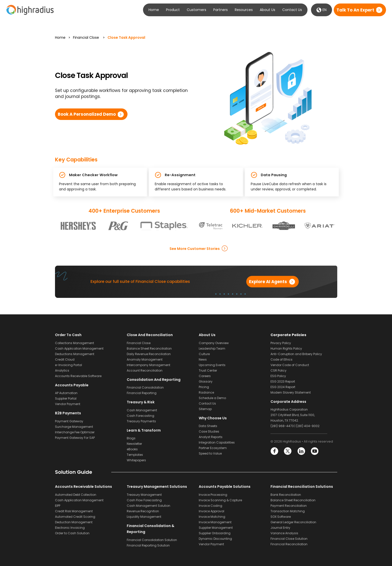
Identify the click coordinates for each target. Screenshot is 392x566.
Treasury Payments (141, 421)
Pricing (204, 387)
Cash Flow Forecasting (144, 500)
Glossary (206, 381)
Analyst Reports (211, 437)
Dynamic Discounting (215, 539)
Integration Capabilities (217, 442)
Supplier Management (216, 528)
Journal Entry (280, 528)
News (203, 359)
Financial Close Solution (289, 539)
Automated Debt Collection (76, 495)
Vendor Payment (68, 404)
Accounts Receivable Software (78, 376)
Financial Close (86, 37)
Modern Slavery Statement (291, 392)
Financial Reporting (142, 393)
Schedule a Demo (212, 398)
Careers (205, 376)
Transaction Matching (288, 511)
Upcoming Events (212, 365)
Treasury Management (144, 495)
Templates (135, 455)
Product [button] (173, 10)
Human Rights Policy (286, 348)
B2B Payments (68, 413)
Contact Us (292, 10)
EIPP (58, 506)
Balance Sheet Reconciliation (149, 348)
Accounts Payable (72, 385)
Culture (204, 354)
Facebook (275, 451)
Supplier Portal (66, 398)
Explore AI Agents (268, 282)
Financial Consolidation (145, 387)
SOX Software (281, 517)
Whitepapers (136, 460)
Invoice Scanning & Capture (220, 500)
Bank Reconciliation (286, 495)
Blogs (131, 438)
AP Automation (66, 393)
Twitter (288, 451)
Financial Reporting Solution (148, 545)
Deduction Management (74, 522)
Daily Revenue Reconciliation (149, 354)
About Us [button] (267, 10)
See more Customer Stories (195, 248)
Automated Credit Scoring (75, 517)
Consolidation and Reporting (154, 380)
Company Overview (214, 343)
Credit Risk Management (74, 511)
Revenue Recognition (143, 511)
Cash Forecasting (140, 416)
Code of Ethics (281, 359)
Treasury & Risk (141, 402)
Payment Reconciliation (289, 506)
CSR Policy (278, 370)
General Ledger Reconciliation (293, 522)
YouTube (314, 451)
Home (154, 10)
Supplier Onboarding (215, 533)
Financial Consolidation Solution (152, 540)
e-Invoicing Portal (68, 365)
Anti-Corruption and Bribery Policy (296, 354)
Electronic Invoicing (70, 528)
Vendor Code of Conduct (290, 365)
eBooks (132, 449)
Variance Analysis (284, 533)
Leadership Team (212, 348)
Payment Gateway (69, 421)
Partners (220, 10)
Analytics (62, 370)
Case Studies (209, 431)
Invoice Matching (212, 517)
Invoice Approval (211, 511)
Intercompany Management (148, 365)
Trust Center (208, 370)
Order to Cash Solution (72, 533)
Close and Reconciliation (150, 335)
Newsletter (134, 444)
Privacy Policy (281, 343)
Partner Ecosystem (213, 448)
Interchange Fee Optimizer (75, 432)
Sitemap (205, 409)
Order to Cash (68, 335)
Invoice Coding (210, 506)
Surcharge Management (74, 427)
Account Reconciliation (145, 370)
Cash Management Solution (148, 506)
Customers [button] (196, 10)
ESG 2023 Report (283, 381)
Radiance (206, 392)
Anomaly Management (145, 359)
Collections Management (74, 343)
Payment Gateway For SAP (75, 438)
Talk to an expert (355, 10)
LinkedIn (301, 451)
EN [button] (321, 10)
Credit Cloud (65, 359)
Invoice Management (215, 522)
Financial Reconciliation (289, 544)
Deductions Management (75, 354)
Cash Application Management (79, 348)
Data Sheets (208, 426)
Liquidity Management (144, 517)
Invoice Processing (213, 495)
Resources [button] (244, 10)
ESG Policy (278, 376)
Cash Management (142, 410)
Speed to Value (210, 453)
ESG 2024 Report (283, 387)
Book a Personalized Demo (87, 114)
